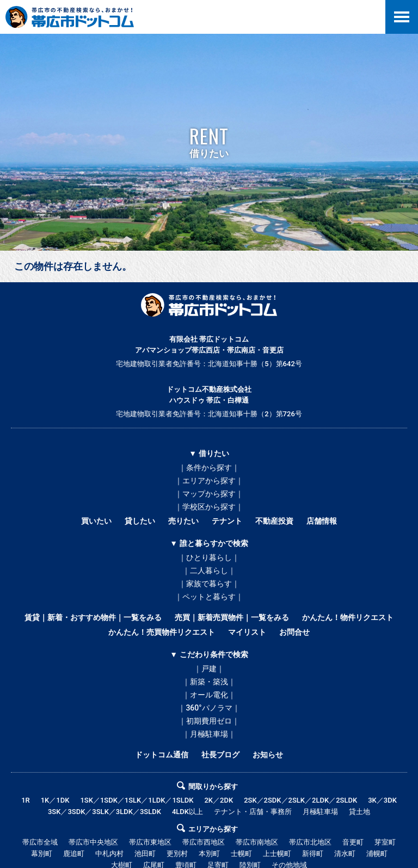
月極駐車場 (320, 812)
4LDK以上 (188, 812)
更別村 (177, 854)
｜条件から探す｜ (209, 468)
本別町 (209, 854)
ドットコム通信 (162, 755)
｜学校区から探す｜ (209, 507)
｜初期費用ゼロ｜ (209, 721)
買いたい (96, 521)
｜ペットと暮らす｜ (209, 597)
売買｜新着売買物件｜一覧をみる (232, 617)
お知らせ (268, 755)
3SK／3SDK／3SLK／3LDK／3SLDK (104, 812)
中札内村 (109, 854)
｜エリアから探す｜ (209, 481)
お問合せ (294, 632)
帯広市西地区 (204, 842)
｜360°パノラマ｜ (209, 708)
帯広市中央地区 (93, 842)
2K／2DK (219, 800)
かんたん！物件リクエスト (348, 617)
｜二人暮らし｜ (209, 570)
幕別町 (42, 854)
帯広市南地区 (257, 842)
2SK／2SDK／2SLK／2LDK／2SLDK (300, 800)
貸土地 (359, 812)
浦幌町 (377, 854)
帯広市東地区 (150, 842)
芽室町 (385, 842)
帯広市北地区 (310, 842)
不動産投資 (274, 521)
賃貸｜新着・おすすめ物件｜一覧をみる (93, 617)
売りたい (183, 521)
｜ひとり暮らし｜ (209, 557)
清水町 (345, 854)
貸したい (140, 521)
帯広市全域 (40, 842)
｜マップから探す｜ (209, 494)
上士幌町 (277, 854)
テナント (227, 521)
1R (26, 800)
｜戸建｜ (209, 669)
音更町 (353, 842)
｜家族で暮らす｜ (209, 584)
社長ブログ (220, 755)
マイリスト (247, 632)
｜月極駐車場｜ (209, 734)
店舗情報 (322, 521)
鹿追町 (74, 854)
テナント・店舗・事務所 (253, 812)
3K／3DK (382, 800)
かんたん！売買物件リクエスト (162, 632)
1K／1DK (55, 800)
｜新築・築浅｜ (209, 682)
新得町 (313, 854)
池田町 (145, 854)
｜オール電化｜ (209, 695)
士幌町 (241, 854)
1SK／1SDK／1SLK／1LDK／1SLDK (137, 800)
